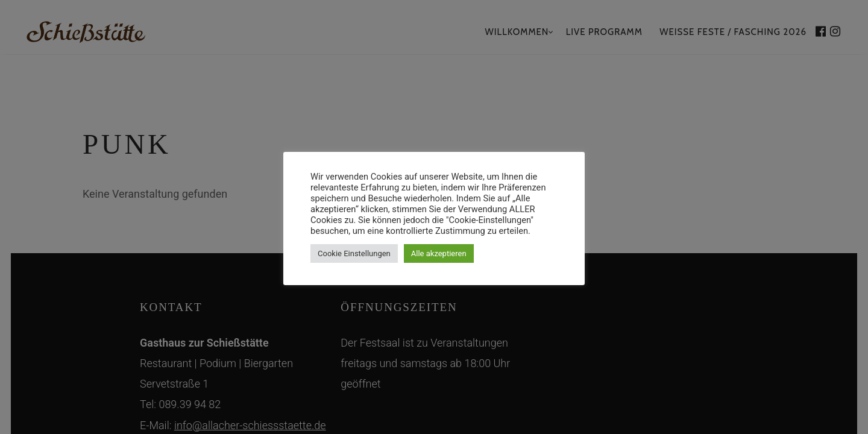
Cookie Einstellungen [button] (354, 253)
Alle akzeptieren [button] (439, 253)
